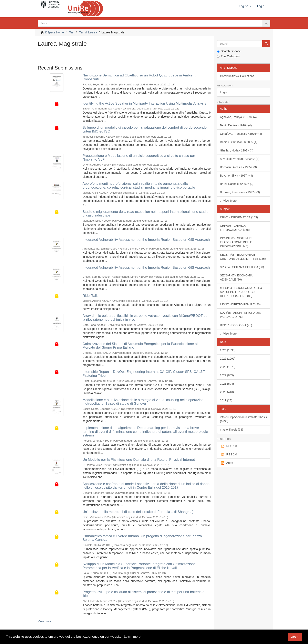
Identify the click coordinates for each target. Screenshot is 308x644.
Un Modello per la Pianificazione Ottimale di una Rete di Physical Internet (139, 460)
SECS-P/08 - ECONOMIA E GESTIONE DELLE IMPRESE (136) (243, 257)
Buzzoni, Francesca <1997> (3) (240, 192)
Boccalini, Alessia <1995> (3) (239, 167)
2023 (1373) (228, 367)
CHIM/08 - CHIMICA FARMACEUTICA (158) (235, 228)
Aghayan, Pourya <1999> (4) (238, 117)
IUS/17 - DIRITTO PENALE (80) (240, 304)
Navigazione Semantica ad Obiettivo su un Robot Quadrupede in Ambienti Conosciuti (139, 77)
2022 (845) (227, 375)
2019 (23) (226, 400)
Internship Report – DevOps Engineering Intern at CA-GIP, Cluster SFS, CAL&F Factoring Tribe (144, 374)
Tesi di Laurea (88, 32)
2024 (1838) (228, 350)
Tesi (71, 32)
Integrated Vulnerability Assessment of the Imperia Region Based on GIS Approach (146, 240)
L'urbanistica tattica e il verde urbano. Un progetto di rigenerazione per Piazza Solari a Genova (142, 538)
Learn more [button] (132, 637)
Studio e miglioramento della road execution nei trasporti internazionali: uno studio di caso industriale (145, 214)
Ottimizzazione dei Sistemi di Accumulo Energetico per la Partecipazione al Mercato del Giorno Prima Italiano (140, 346)
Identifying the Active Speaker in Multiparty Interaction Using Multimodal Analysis (144, 103)
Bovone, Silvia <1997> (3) (237, 176)
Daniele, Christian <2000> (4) (239, 142)
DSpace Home (55, 32)
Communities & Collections (237, 76)
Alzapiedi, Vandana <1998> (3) (240, 159)
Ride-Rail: (90, 296)
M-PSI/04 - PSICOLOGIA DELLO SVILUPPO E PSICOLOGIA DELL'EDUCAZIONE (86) (241, 292)
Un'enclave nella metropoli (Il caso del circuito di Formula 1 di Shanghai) (138, 512)
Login (224, 92)
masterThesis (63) (232, 430)
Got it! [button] (295, 637)
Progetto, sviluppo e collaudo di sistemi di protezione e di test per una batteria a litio (143, 594)
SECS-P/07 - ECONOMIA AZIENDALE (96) (236, 277)
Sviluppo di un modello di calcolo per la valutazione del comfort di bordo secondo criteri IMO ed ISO (145, 129)
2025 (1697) (228, 359)
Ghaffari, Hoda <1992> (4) (237, 150)
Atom (227, 463)
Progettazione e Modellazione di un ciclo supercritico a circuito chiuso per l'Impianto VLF (139, 158)
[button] (245, 6)
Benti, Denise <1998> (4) (236, 125)
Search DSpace (229, 51)
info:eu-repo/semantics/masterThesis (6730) (244, 419)
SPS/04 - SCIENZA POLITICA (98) (242, 267)
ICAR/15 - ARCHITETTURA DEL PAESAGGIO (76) (241, 315)
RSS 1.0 (229, 446)
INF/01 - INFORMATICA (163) (239, 217)
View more (44, 621)
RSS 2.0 (229, 455)
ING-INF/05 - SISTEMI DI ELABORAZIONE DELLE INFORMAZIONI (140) (236, 242)
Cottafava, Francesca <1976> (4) (241, 134)
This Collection (228, 56)
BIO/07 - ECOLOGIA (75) (236, 325)
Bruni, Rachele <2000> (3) (237, 184)
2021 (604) (227, 384)
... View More (228, 201)
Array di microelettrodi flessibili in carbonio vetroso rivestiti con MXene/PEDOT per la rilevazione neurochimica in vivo (146, 318)
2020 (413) (227, 392)
